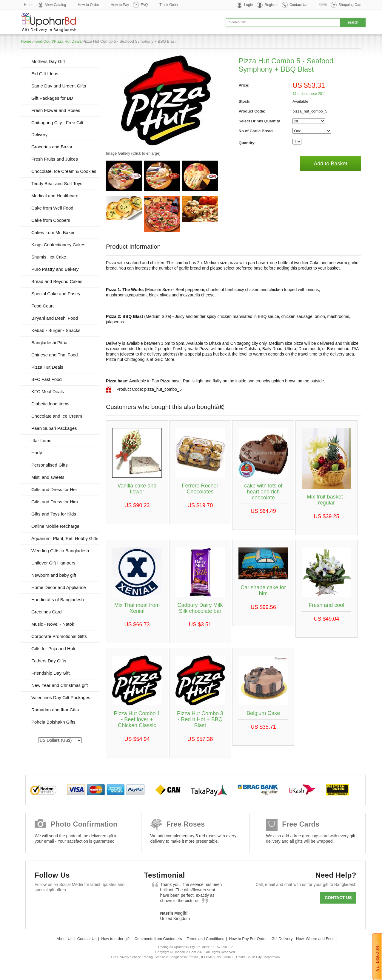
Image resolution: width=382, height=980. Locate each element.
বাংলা (323, 5)
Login (248, 5)
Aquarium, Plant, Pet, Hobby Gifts (65, 538)
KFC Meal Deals (48, 391)
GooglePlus (77, 904)
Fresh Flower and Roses (56, 110)
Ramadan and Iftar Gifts (55, 710)
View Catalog (56, 5)
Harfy (37, 453)
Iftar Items (41, 440)
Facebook (42, 904)
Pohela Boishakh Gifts (53, 722)
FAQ (144, 5)
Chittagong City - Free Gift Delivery (57, 129)
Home (29, 5)
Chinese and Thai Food (55, 355)
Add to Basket (330, 164)
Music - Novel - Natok (53, 624)
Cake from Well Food (52, 208)
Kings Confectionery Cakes (58, 245)
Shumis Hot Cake (49, 257)
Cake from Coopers (51, 220)
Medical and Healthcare (55, 196)
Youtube (94, 904)
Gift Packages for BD (52, 98)
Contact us (338, 898)
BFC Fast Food (47, 379)
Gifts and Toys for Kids (54, 514)
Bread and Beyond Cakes (57, 281)
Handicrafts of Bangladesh (58, 600)
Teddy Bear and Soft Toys (57, 183)
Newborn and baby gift (54, 575)
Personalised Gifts (50, 465)
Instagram (111, 904)
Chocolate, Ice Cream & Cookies (64, 171)
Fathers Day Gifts (49, 661)
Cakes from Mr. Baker (53, 232)
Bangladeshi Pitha (49, 343)
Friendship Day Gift (50, 673)
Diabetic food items (50, 404)
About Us (64, 939)
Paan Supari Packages (54, 428)
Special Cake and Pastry (56, 294)
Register (271, 5)
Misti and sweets (48, 477)
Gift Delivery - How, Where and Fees (303, 939)
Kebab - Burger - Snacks (56, 330)
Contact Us (298, 5)
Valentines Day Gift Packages (61, 697)
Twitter (59, 904)
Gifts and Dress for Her (54, 489)
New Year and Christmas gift (60, 685)
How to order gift (115, 939)
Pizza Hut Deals (68, 41)
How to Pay (120, 5)
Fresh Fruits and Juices (55, 159)
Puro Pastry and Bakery (55, 269)
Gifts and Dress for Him (55, 502)
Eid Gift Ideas (45, 74)
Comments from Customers (158, 939)
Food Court (43, 41)
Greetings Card (47, 612)
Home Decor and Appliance (59, 587)
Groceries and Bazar (52, 147)
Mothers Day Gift (48, 61)
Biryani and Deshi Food (55, 318)
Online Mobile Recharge (55, 526)
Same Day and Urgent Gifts (59, 86)
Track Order (169, 5)
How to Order (88, 5)
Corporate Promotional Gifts (59, 636)
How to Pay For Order (248, 939)
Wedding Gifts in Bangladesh (60, 551)
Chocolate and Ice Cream (57, 416)
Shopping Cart (350, 5)
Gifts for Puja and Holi (53, 649)
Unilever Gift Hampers (53, 563)
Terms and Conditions (205, 939)
